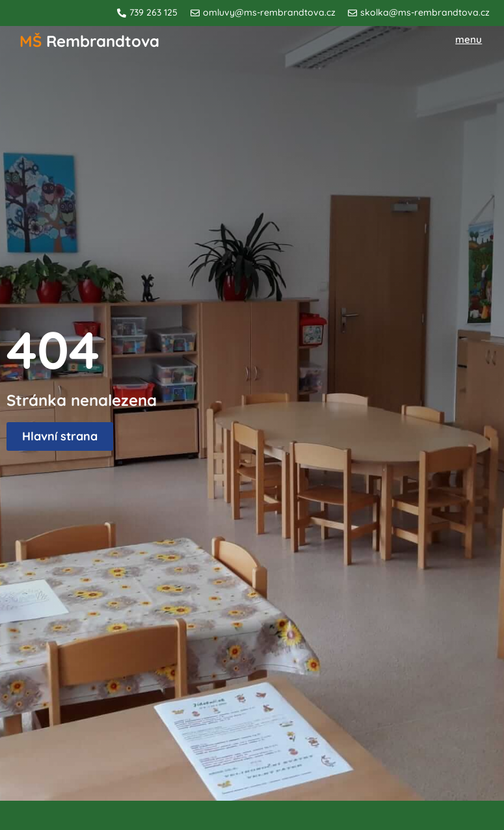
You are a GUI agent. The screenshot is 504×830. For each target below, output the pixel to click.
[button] (469, 40)
